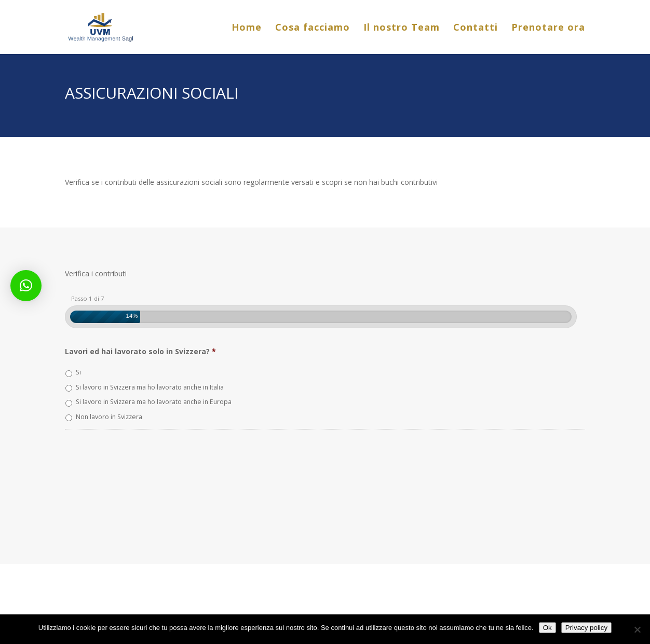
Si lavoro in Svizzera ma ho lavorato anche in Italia (150, 387)
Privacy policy (586, 628)
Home (247, 28)
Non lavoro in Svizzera (109, 417)
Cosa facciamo (313, 28)
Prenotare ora (548, 28)
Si (78, 372)
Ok (547, 628)
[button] (26, 286)
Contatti (476, 28)
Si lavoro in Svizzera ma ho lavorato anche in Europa (154, 402)
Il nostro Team (402, 28)
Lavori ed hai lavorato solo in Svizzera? (140, 352)
